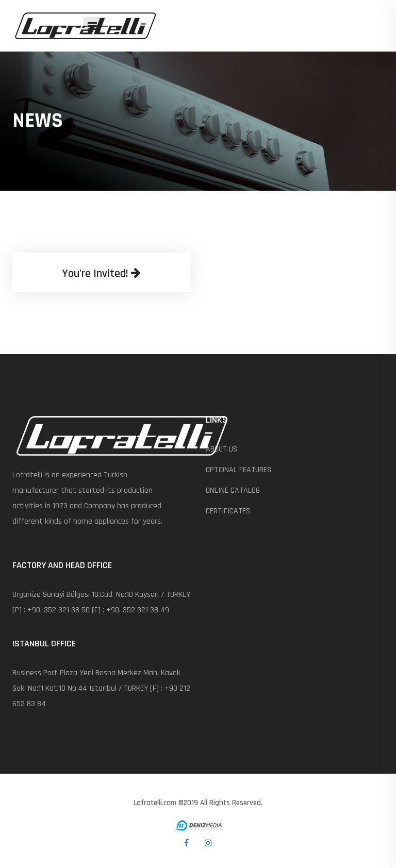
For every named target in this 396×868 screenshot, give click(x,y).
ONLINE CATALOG (233, 490)
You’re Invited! (101, 274)
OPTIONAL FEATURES (238, 470)
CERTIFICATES (228, 511)
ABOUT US (221, 449)
